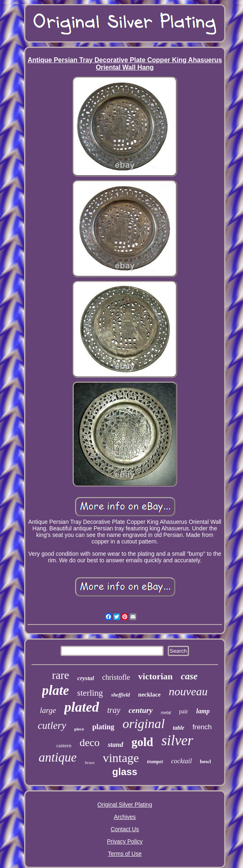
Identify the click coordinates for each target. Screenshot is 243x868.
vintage (121, 758)
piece (79, 729)
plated (82, 707)
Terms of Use (125, 854)
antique (57, 757)
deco (89, 743)
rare (61, 675)
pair (184, 711)
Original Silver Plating (125, 805)
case (189, 676)
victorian (155, 676)
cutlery (52, 725)
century (141, 710)
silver (177, 741)
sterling (90, 693)
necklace (150, 694)
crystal (86, 678)
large (48, 710)
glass (125, 772)
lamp (203, 711)
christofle (116, 677)
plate (56, 690)
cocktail (181, 761)
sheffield (121, 695)
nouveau (188, 691)
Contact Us (125, 829)
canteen (64, 746)
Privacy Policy (125, 841)
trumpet (155, 762)
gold (142, 742)
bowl (206, 761)
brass (90, 762)
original (143, 724)
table (179, 728)
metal (166, 713)
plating (103, 727)
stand (115, 745)
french (202, 727)
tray (114, 710)
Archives (125, 817)
